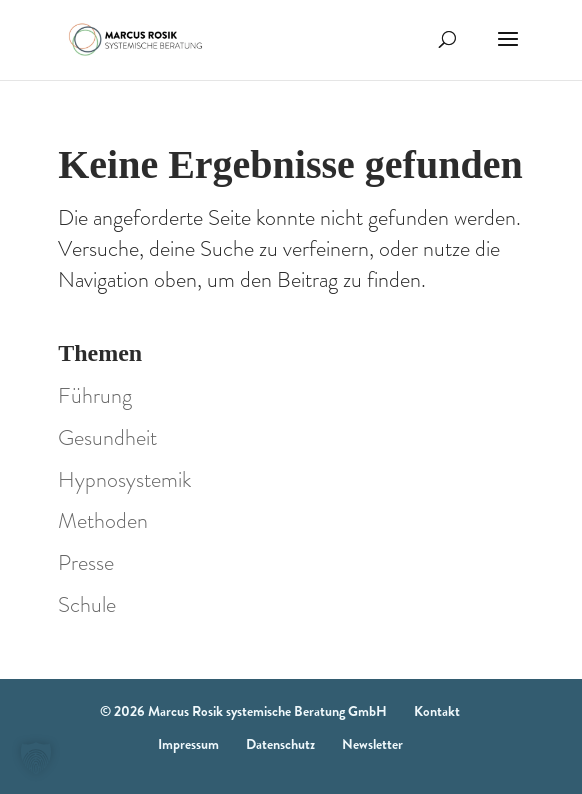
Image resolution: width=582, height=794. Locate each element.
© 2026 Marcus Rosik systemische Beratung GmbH (243, 711)
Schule (87, 604)
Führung (95, 395)
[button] (36, 758)
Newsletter (372, 744)
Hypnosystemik (124, 479)
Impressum (188, 744)
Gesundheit (107, 437)
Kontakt (437, 711)
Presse (86, 562)
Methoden (103, 520)
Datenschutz (280, 744)
